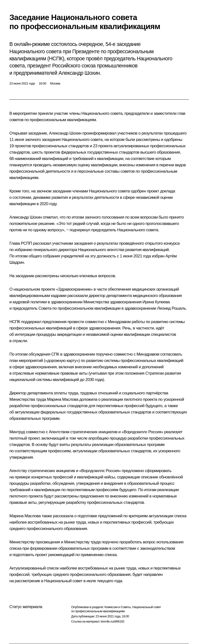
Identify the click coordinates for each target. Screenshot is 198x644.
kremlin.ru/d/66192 (113, 621)
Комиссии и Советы (118, 607)
